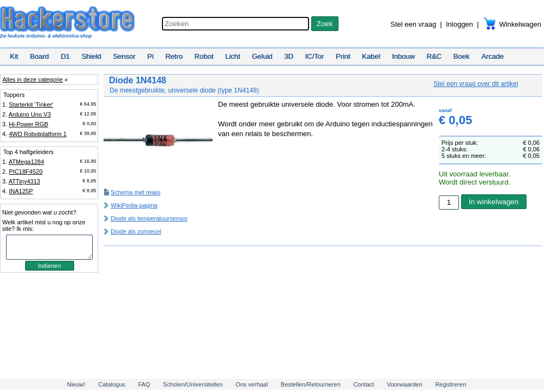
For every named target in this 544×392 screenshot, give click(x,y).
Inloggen (460, 24)
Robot (204, 56)
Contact (364, 384)
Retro (174, 56)
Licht (232, 56)
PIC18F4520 (26, 171)
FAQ (144, 384)
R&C (434, 56)
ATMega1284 (26, 162)
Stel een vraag (413, 24)
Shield (91, 56)
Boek (462, 56)
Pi (150, 56)
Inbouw (403, 56)
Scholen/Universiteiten (193, 384)
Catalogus (112, 384)
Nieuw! (76, 384)
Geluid (262, 56)
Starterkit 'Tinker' (31, 105)
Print (343, 56)
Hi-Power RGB (28, 124)
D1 (65, 56)
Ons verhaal (252, 384)
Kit (14, 56)
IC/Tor (314, 56)
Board (40, 56)
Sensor (124, 56)
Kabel (371, 56)
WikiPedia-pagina (134, 205)
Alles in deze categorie (32, 79)
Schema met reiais (135, 192)
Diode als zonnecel (136, 231)
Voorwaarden (405, 384)
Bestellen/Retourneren (310, 384)
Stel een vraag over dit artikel (476, 84)
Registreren (451, 384)
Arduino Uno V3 (30, 114)
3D (289, 56)
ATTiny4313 (25, 181)
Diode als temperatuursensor (149, 218)
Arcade (492, 56)
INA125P (21, 191)
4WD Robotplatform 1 (38, 134)
